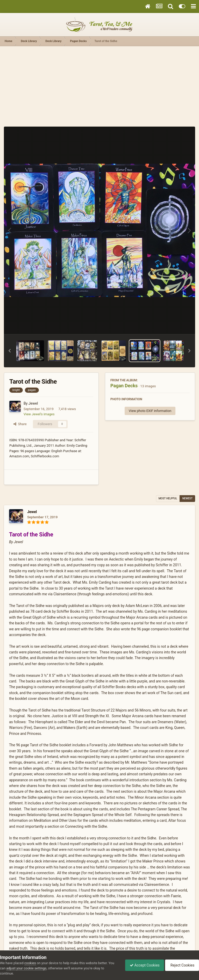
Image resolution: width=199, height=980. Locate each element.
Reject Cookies (181, 965)
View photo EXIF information (150, 411)
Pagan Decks (124, 386)
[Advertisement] (99, 85)
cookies (30, 963)
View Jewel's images (39, 414)
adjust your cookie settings (26, 968)
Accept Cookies (142, 965)
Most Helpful (168, 498)
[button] (10, 351)
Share (20, 424)
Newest (187, 498)
